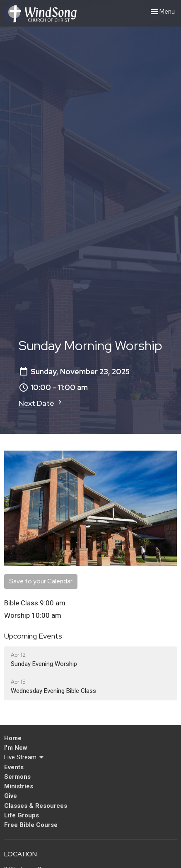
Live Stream (24, 758)
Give (11, 796)
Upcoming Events (33, 636)
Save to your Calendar (41, 581)
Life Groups (22, 815)
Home (13, 738)
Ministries (19, 786)
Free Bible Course (31, 825)
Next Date (41, 403)
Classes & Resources (36, 806)
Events (14, 767)
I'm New (16, 748)
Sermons (17, 777)
